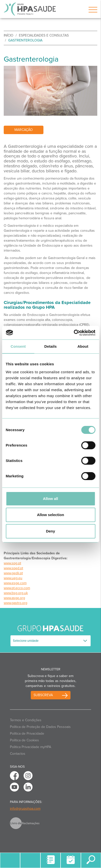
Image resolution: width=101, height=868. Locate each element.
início (9, 35)
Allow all (50, 499)
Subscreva (43, 695)
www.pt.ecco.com (17, 588)
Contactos (18, 754)
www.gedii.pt (13, 573)
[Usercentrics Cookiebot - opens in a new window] (74, 333)
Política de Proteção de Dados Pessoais (40, 727)
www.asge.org (14, 598)
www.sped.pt (13, 568)
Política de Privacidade (27, 734)
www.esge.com (15, 583)
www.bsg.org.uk (16, 593)
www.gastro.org (16, 603)
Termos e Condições (26, 720)
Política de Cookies (24, 740)
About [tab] (83, 346)
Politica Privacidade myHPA (31, 747)
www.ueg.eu (13, 578)
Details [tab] (51, 346)
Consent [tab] (18, 346)
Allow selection (50, 515)
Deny (50, 531)
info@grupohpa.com (25, 809)
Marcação (24, 130)
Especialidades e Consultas (44, 35)
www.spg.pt (12, 563)
